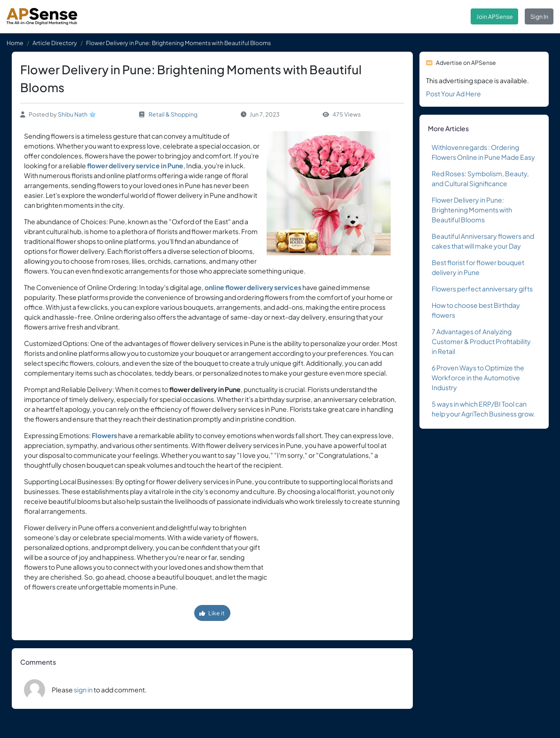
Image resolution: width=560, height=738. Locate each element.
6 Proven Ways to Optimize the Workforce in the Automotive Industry (478, 377)
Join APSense (495, 16)
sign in (83, 690)
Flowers (104, 435)
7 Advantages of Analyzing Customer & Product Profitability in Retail (481, 341)
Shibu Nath (73, 114)
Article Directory (55, 43)
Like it (212, 613)
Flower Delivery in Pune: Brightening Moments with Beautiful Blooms (472, 210)
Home (15, 43)
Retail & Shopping (173, 114)
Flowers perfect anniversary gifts (482, 289)
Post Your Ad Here (454, 94)
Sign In (539, 16)
